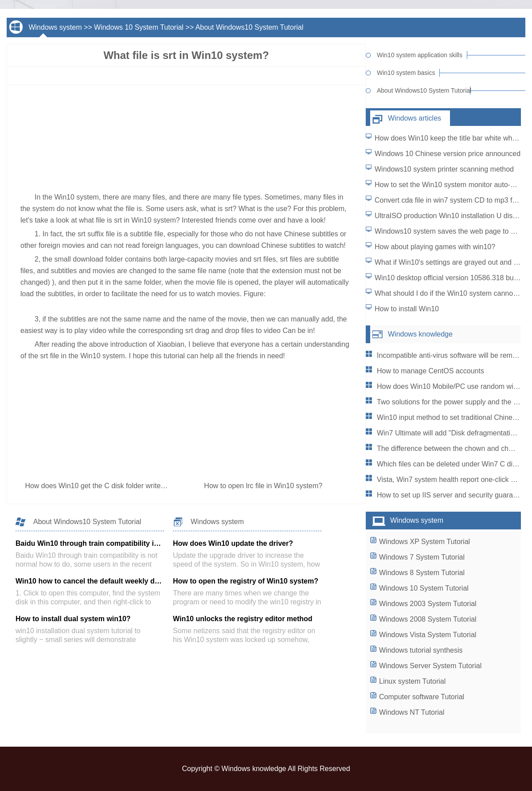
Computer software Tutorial (422, 697)
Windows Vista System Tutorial (428, 635)
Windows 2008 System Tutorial (428, 619)
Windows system (55, 27)
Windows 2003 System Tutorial (428, 604)
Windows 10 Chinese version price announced (448, 154)
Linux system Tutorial (412, 681)
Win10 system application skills (420, 55)
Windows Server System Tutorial (430, 666)
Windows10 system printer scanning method (444, 169)
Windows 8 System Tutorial (422, 573)
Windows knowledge (420, 334)
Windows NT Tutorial (412, 712)
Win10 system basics (406, 73)
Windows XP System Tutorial (424, 542)
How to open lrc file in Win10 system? (264, 486)
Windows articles (415, 118)
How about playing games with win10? (435, 247)
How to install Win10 (407, 309)
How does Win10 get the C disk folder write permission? (114, 486)
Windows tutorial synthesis (421, 650)
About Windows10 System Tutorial (250, 27)
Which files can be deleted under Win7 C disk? (450, 464)
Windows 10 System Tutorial (139, 27)
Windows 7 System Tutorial (422, 557)
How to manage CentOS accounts (430, 371)
